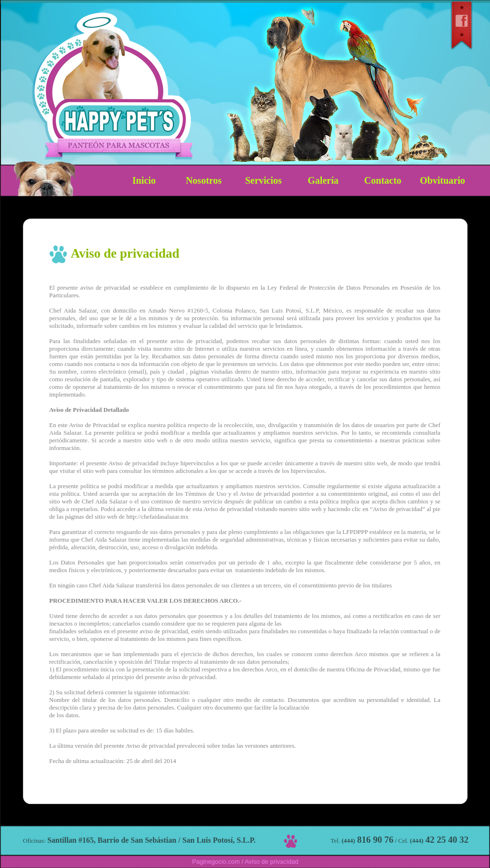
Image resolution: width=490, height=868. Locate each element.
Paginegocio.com (216, 862)
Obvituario (442, 180)
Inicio (144, 180)
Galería (323, 180)
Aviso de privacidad (272, 862)
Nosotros (204, 180)
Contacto (383, 180)
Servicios (263, 180)
